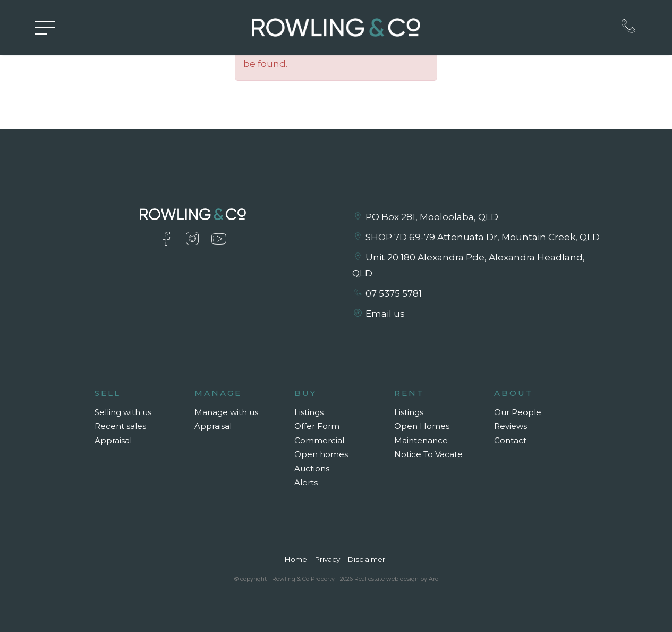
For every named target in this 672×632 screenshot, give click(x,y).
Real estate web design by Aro (396, 579)
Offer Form (317, 426)
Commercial (319, 440)
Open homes (321, 454)
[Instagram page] (195, 240)
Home (296, 559)
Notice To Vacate (428, 454)
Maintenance (421, 440)
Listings (309, 412)
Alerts (306, 482)
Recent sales (120, 426)
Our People (518, 412)
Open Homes (422, 426)
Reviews (511, 426)
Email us (385, 314)
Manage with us (226, 412)
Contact (510, 440)
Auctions (312, 469)
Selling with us (123, 412)
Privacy (327, 559)
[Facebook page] (169, 240)
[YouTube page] (219, 240)
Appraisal (113, 440)
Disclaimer (366, 559)
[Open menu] (45, 28)
